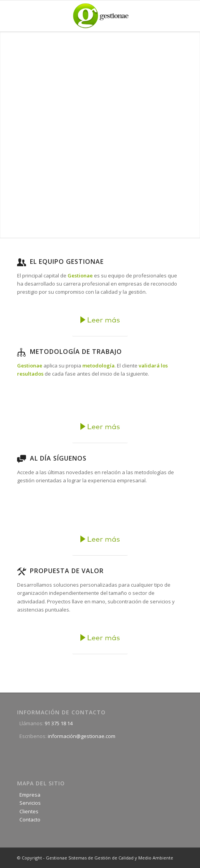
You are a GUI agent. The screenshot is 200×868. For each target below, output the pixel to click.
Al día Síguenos (58, 458)
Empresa (29, 795)
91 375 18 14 (59, 723)
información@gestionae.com (82, 736)
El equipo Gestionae (67, 262)
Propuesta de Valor (67, 571)
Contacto (29, 819)
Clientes (28, 811)
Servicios (29, 803)
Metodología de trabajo (76, 352)
